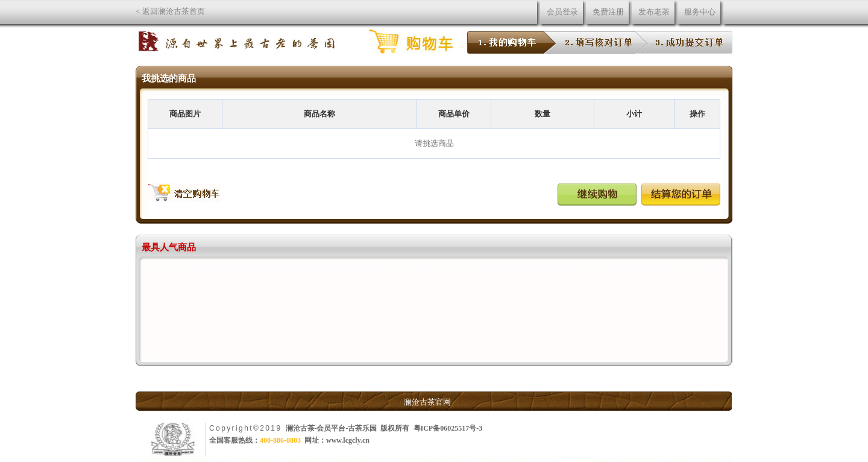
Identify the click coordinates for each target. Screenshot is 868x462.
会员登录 (562, 12)
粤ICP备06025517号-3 (448, 428)
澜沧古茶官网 (427, 402)
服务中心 (700, 12)
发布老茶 (654, 12)
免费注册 (608, 12)
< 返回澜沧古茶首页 (170, 11)
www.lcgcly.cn (348, 440)
